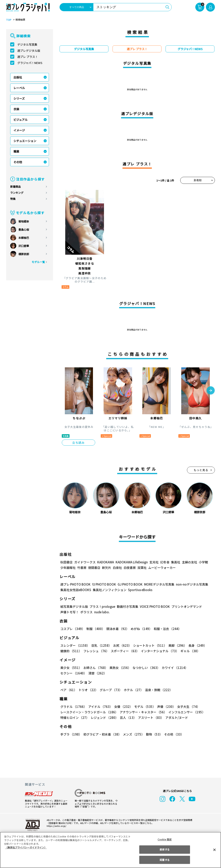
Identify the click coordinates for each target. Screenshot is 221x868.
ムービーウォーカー (162, 568)
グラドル (73, 707)
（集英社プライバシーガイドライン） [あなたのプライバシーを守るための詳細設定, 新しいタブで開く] (26, 847)
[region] (110, 850)
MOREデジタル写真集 (159, 584)
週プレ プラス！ (28, 57)
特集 (13, 199)
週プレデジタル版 (29, 51)
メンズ (134, 734)
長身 (198, 645)
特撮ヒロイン (75, 718)
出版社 (18, 77)
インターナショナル (160, 651)
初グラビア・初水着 (102, 734)
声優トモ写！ (70, 612)
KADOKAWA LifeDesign (132, 562)
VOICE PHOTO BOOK (155, 606)
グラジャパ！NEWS (30, 63)
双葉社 (142, 568)
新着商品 (15, 187)
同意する (165, 860)
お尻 (122, 645)
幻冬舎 (165, 562)
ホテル (134, 690)
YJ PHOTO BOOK (104, 584)
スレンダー (75, 645)
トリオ (88, 690)
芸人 (128, 718)
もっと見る (201, 470)
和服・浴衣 (167, 629)
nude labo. (102, 612)
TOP (9, 20)
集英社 (176, 562)
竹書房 (82, 568)
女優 (123, 707)
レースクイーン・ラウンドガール (89, 712)
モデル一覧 (38, 262)
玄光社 (154, 562)
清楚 (97, 673)
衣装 (16, 109)
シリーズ (19, 98)
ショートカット (150, 645)
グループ (111, 690)
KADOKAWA (106, 562)
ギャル (190, 651)
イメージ (19, 130)
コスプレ (73, 629)
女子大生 (188, 707)
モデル (145, 707)
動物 (154, 734)
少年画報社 (68, 568)
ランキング (17, 193)
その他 (18, 162)
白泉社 (117, 568)
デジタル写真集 (27, 44)
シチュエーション (25, 141)
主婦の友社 (190, 562)
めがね (141, 629)
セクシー (73, 673)
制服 (96, 629)
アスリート (151, 718)
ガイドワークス (85, 562)
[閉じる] (214, 850)
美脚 (178, 645)
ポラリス (86, 612)
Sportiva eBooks (140, 590)
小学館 (203, 562)
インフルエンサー (187, 712)
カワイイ (175, 668)
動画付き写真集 (128, 606)
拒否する (165, 849)
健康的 (71, 651)
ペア (69, 690)
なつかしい (146, 668)
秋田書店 (66, 562)
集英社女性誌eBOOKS (76, 590)
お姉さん (96, 668)
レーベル (19, 88)
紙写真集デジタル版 (74, 606)
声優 (166, 707)
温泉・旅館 (159, 690)
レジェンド (104, 718)
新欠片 (107, 568)
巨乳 (101, 645)
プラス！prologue (102, 606)
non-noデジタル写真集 (192, 584)
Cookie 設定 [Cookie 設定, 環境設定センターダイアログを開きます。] (165, 839)
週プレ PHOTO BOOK (75, 584)
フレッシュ (96, 651)
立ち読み (78, 443)
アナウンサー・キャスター (143, 712)
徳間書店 (94, 568)
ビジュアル (20, 120)
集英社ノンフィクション (110, 590)
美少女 (71, 668)
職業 (16, 151)
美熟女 (120, 668)
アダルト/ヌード (177, 718)
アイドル (100, 707)
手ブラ (71, 734)
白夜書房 (130, 568)
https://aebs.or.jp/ (56, 826)
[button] (211, 391)
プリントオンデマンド (187, 606)
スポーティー (125, 651)
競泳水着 (118, 629)
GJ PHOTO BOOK (130, 584)
